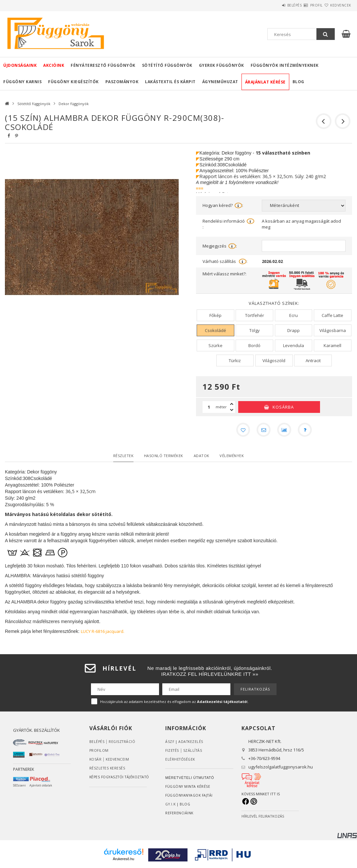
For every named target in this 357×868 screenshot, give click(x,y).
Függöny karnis (22, 82)
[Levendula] (294, 345)
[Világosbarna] (333, 330)
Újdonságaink (20, 65)
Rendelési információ (228, 224)
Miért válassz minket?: (224, 274)
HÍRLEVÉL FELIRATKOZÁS (263, 818)
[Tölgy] (254, 330)
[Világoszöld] (274, 360)
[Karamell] (333, 345)
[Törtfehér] (254, 315)
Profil (305, 5)
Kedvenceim (118, 761)
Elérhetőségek (181, 761)
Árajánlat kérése (265, 82)
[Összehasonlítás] (285, 431)
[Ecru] (294, 315)
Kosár (96, 761)
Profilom (99, 752)
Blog (298, 82)
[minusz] (232, 410)
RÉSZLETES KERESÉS (108, 770)
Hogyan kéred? (223, 205)
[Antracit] (313, 360)
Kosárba (283, 407)
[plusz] (232, 404)
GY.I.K (171, 806)
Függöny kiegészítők (73, 82)
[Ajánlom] (263, 431)
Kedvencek (337, 5)
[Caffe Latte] (333, 315)
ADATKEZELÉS (192, 743)
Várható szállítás (225, 261)
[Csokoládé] (215, 330)
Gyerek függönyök (222, 65)
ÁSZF (170, 743)
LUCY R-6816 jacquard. (103, 633)
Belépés (275, 5)
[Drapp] (294, 330)
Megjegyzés (220, 246)
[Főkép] (215, 315)
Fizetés (173, 752)
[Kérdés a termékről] (307, 431)
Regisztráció (123, 743)
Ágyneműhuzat (220, 82)
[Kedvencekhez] (241, 431)
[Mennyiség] (209, 407)
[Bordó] (254, 345)
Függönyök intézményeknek (285, 65)
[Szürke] (215, 345)
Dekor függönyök (74, 104)
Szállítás (194, 752)
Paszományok (122, 82)
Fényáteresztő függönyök (103, 65)
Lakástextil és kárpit (170, 82)
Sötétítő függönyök (167, 65)
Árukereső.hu (124, 860)
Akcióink (54, 65)
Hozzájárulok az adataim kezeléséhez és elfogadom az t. (174, 703)
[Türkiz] (235, 360)
